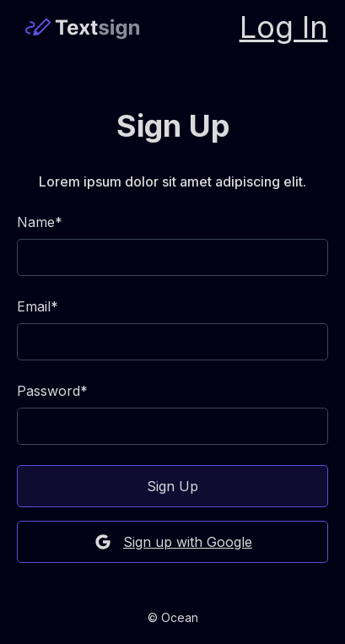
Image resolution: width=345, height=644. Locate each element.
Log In (284, 27)
